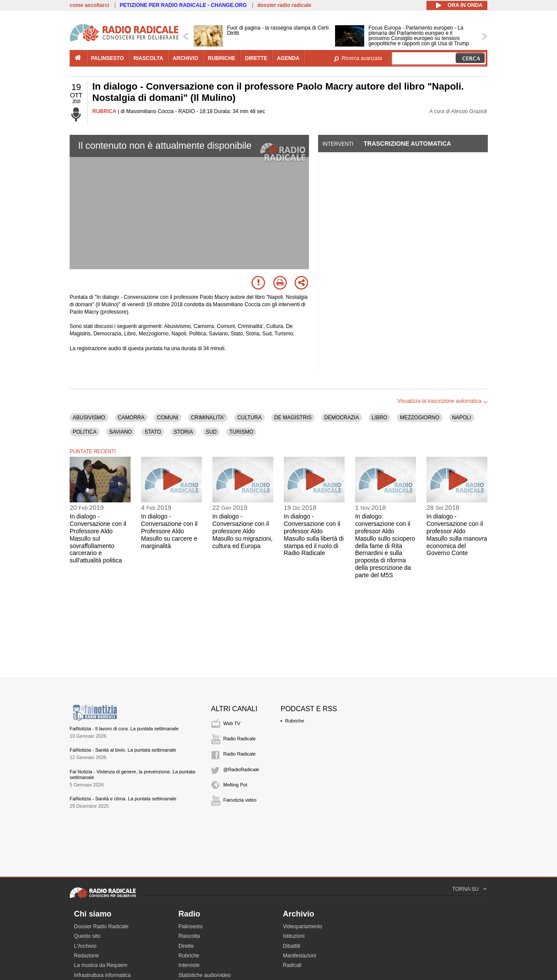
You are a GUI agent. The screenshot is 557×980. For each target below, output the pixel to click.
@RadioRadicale (241, 769)
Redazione (86, 956)
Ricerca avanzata (362, 58)
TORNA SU (465, 889)
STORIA (183, 432)
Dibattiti (292, 946)
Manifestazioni (300, 956)
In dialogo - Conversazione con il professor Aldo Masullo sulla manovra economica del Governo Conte (457, 535)
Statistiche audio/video (205, 975)
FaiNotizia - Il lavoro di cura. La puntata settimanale (124, 729)
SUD (211, 432)
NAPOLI (462, 418)
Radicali (292, 965)
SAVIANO (121, 432)
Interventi (338, 144)
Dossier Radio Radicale (101, 926)
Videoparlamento (303, 926)
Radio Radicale (240, 739)
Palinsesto (190, 926)
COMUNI (168, 418)
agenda (288, 58)
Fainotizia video (240, 800)
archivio (186, 58)
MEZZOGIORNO (420, 418)
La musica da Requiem (101, 965)
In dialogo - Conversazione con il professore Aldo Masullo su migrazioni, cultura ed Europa (243, 531)
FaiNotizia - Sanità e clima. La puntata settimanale (123, 799)
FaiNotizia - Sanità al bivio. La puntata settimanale (123, 750)
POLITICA (85, 432)
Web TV (232, 723)
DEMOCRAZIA (342, 418)
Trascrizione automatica (407, 144)
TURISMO (241, 432)
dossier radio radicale (284, 5)
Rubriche (295, 721)
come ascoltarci (89, 5)
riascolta (148, 58)
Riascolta (189, 936)
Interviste (189, 965)
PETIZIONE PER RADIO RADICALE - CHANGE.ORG (183, 5)
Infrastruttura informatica (102, 975)
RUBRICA (104, 111)
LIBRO (379, 418)
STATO (153, 432)
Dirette (186, 946)
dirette (256, 58)
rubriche (221, 58)
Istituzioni (294, 936)
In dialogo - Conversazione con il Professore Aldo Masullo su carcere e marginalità (169, 531)
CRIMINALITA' (208, 418)
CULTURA (249, 418)
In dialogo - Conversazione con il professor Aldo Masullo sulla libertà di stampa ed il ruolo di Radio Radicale (314, 535)
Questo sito (87, 936)
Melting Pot (235, 785)
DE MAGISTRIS (293, 418)
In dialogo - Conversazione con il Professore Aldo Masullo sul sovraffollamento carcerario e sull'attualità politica (98, 538)
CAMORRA (131, 418)
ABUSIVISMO (89, 418)
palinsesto (107, 58)
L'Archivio (85, 946)
